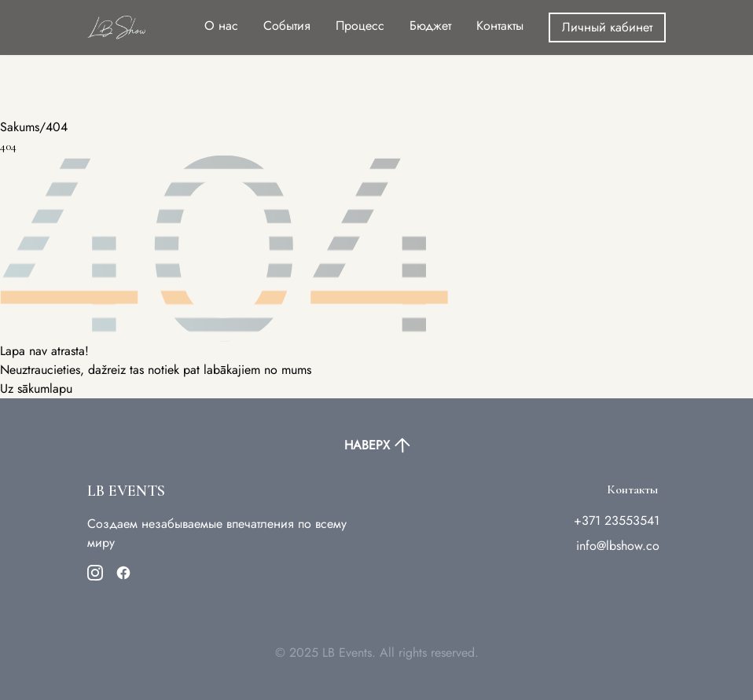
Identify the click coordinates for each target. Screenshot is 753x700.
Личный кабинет (607, 27)
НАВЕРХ (376, 445)
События (287, 26)
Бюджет (430, 26)
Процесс (360, 26)
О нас (221, 26)
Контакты (500, 26)
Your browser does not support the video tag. (118, 59)
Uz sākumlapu (36, 388)
